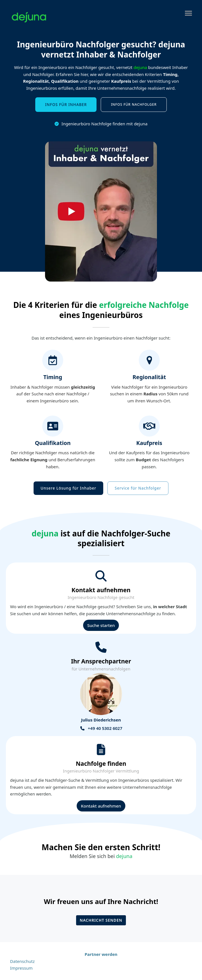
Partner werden (101, 954)
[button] (188, 13)
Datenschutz (22, 961)
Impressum (21, 968)
